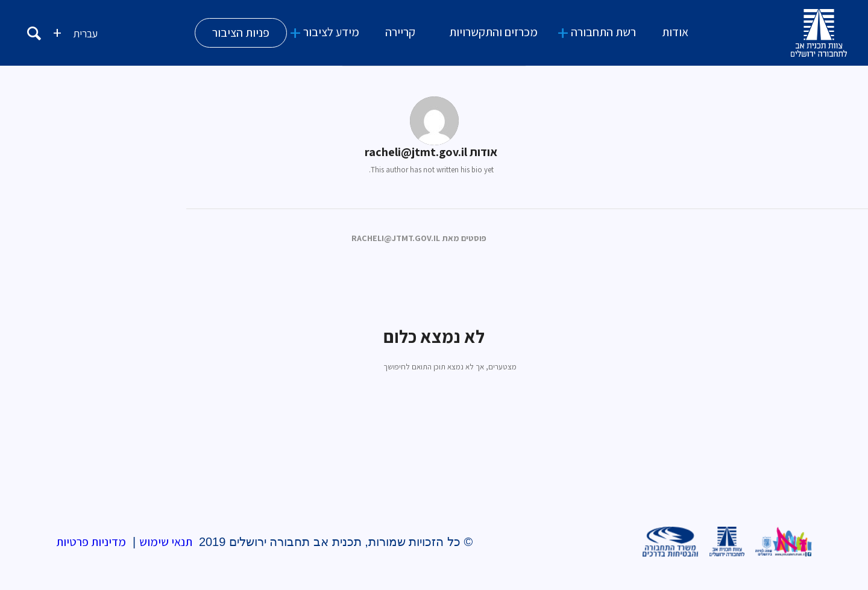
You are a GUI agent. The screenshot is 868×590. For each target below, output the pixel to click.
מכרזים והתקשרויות (493, 32)
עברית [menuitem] (85, 33)
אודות (675, 32)
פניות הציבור (241, 33)
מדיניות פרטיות (91, 542)
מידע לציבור (331, 32)
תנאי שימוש (166, 542)
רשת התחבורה (603, 32)
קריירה (400, 32)
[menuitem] (85, 33)
